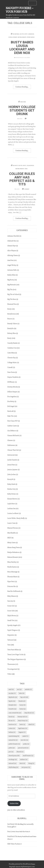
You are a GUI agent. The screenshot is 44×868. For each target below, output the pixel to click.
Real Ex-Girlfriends (14, 591)
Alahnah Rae (12, 241)
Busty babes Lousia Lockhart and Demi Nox (22, 47)
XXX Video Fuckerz (14, 844)
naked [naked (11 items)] (25, 736)
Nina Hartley (12, 562)
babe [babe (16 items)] (22, 693)
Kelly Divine (12, 494)
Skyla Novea (12, 616)
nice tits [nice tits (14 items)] (24, 740)
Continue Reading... (22, 87)
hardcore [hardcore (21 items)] (13, 724)
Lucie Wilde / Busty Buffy (16, 518)
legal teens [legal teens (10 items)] (23, 728)
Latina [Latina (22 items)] (12, 728)
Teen (9, 645)
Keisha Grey (12, 489)
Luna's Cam (11, 523)
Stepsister (11, 635)
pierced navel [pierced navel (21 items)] (23, 748)
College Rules (30, 166)
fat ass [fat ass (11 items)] (12, 721)
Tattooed (10, 640)
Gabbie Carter (12, 426)
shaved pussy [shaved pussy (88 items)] (14, 756)
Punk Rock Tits (13, 836)
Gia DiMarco (12, 431)
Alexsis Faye (12, 246)
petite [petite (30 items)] (12, 748)
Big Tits (22, 34)
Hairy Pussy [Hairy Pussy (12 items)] (23, 721)
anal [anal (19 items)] (11, 689)
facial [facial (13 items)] (12, 717)
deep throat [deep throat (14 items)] (29, 713)
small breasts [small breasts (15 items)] (28, 756)
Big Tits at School (13, 294)
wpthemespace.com (28, 867)
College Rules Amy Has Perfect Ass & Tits (22, 179)
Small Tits (11, 620)
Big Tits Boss (12, 299)
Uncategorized (12, 669)
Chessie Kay (12, 358)
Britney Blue (12, 333)
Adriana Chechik (13, 236)
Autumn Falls (12, 270)
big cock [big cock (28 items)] (24, 697)
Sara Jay (10, 601)
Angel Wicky (12, 265)
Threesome (11, 664)
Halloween (11, 445)
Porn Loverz (12, 832)
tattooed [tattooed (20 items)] (13, 763)
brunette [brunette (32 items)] (13, 709)
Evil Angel (11, 406)
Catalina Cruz (12, 348)
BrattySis (11, 328)
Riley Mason (12, 596)
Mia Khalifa (12, 533)
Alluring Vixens (13, 255)
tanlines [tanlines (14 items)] (24, 759)
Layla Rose (11, 504)
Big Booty (15, 166)
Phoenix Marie (12, 577)
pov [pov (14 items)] (11, 752)
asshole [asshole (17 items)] (28, 689)
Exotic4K (11, 411)
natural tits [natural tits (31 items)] (13, 740)
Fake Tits (10, 416)
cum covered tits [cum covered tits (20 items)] (15, 713)
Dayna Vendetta (13, 377)
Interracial (11, 455)
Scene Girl (11, 606)
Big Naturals (16, 34)
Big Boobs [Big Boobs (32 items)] (13, 697)
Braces (10, 319)
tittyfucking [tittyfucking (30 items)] (14, 767)
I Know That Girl (13, 450)
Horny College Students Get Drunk (22, 110)
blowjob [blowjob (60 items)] (13, 705)
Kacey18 (10, 479)
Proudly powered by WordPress (20, 864)
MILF (9, 538)
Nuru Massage (12, 572)
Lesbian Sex (31, 34)
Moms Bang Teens (14, 547)
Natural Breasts (22, 37)
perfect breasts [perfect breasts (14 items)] (14, 744)
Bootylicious (12, 314)
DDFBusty (11, 382)
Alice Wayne (12, 251)
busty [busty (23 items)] (23, 709)
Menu (33, 4)
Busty (26, 34)
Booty (9, 309)
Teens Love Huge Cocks (15, 655)
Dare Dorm (23, 102)
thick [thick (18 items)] (22, 763)
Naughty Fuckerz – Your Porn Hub (20, 10)
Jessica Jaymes (12, 470)
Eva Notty (11, 401)
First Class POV (13, 421)
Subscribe (14, 803)
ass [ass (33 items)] (19, 689)
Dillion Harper (12, 392)
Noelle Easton (12, 567)
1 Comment (27, 189)
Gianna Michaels (13, 436)
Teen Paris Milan (13, 650)
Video (26, 169)
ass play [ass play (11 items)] (12, 693)
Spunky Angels (31, 37)
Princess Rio (12, 586)
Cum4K (10, 367)
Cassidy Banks (12, 343)
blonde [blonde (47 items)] (22, 701)
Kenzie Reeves (12, 499)
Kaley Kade (11, 484)
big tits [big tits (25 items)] (12, 701)
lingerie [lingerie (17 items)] (22, 732)
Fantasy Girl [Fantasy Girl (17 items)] (22, 717)
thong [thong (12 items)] (31, 763)
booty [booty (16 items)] (23, 705)
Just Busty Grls (12, 824)
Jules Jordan (12, 474)
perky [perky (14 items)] (26, 744)
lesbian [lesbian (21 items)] (12, 732)
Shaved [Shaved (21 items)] (20, 752)
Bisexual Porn (12, 304)
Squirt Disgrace (13, 630)
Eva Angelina (12, 397)
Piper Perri (11, 582)
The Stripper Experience (16, 659)
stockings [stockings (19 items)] (13, 759)
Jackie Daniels (12, 460)
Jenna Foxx (11, 465)
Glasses (10, 440)
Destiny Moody (13, 387)
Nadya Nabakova (13, 552)
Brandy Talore (12, 324)
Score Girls (11, 611)
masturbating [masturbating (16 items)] (14, 736)
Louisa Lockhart (13, 37)
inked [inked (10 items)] (31, 724)
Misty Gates (12, 543)
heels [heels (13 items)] (22, 724)
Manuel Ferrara (13, 528)
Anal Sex (10, 260)
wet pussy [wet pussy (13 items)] (26, 767)
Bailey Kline (12, 275)
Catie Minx (11, 353)
